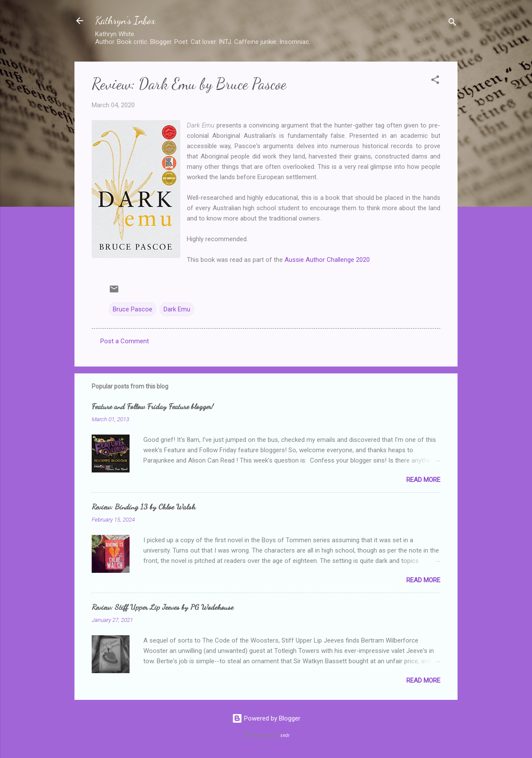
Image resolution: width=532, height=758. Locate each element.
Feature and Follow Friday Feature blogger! (153, 406)
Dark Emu (177, 309)
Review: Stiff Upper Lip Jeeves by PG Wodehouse (162, 607)
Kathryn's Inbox (125, 20)
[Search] (452, 23)
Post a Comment (125, 341)
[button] (435, 81)
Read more (423, 480)
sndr (285, 735)
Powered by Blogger (266, 718)
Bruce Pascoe (133, 309)
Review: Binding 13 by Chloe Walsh (144, 506)
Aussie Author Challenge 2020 (327, 260)
